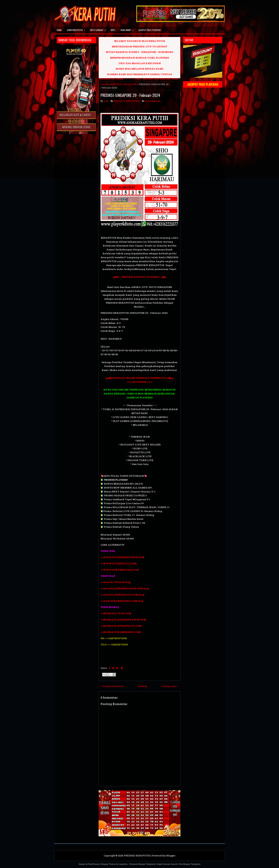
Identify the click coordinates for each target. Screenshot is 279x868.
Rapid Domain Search (167, 864)
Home (59, 30)
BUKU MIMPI (128, 29)
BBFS (113, 30)
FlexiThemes (94, 864)
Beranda (142, 686)
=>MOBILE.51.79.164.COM (116, 613)
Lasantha (123, 864)
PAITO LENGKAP (99, 29)
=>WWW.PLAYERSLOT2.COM (119, 563)
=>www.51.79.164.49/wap (116, 582)
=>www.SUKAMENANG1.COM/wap (122, 601)
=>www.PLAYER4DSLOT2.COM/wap (123, 595)
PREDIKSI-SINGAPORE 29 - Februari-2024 (130, 95)
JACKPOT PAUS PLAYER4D (150, 30)
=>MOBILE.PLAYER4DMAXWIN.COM (123, 620)
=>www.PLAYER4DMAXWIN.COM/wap (125, 588)
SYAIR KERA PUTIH (77, 29)
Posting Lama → (170, 686)
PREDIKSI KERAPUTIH (137, 856)
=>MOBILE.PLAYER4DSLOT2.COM (121, 626)
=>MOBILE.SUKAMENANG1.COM (121, 632)
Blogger (171, 856)
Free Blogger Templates (190, 864)
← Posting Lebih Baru (112, 686)
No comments (153, 101)
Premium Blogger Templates (142, 864)
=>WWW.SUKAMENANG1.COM (120, 570)
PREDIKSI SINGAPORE (124, 84)
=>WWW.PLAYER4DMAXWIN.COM (122, 557)
